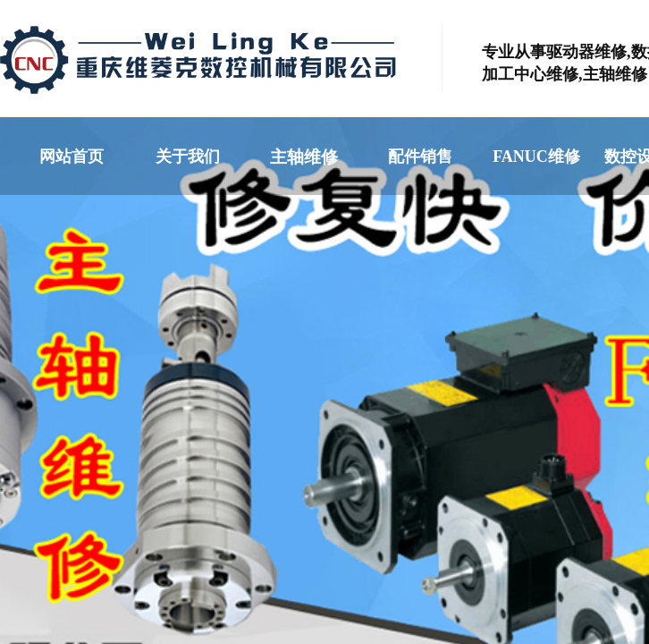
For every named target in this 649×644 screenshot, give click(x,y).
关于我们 (188, 157)
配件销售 (420, 157)
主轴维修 (304, 157)
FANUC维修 (536, 157)
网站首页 (72, 157)
